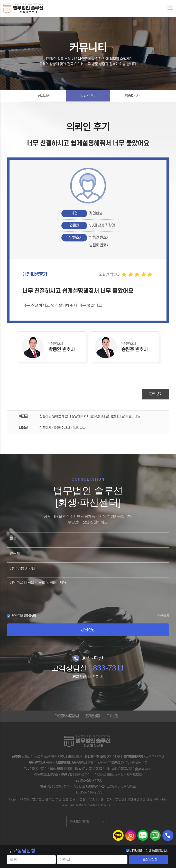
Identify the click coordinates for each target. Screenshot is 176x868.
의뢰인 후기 (88, 96)
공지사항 (44, 96)
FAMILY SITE (80, 821)
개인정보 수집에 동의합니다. (149, 851)
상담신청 (88, 630)
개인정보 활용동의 (21, 616)
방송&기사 (132, 96)
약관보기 (163, 616)
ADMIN (81, 805)
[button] (88, 305)
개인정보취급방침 (67, 716)
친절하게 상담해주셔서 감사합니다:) (63, 428)
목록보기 (155, 394)
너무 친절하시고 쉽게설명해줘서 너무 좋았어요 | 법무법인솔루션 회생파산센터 (23, 8)
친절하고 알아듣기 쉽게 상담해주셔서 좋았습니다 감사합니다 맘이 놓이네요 (90, 416)
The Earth (108, 805)
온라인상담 (92, 716)
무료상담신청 (148, 859)
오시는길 (112, 716)
